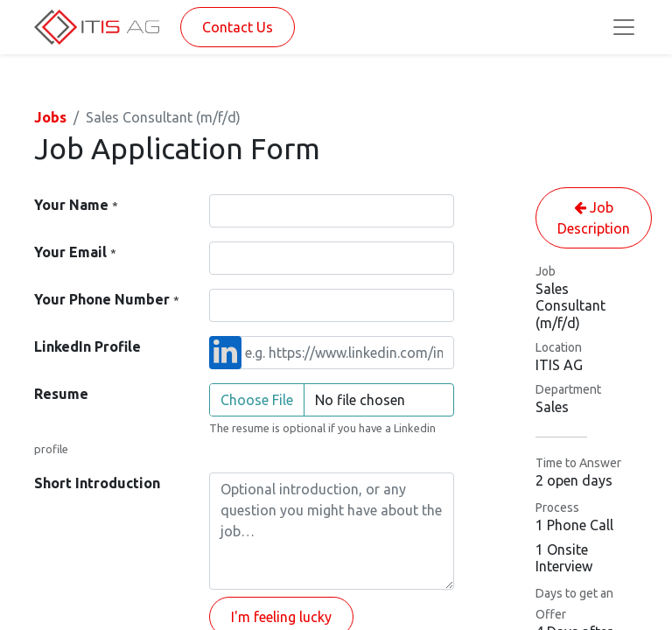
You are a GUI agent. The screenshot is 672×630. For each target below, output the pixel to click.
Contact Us (238, 27)
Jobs (50, 117)
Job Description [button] (594, 218)
